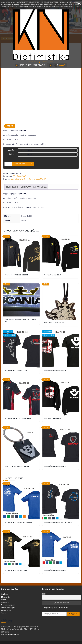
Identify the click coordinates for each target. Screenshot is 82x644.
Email (44, 581)
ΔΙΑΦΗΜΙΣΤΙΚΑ (21, 636)
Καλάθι (4, 586)
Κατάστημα (5, 589)
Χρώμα (11, 141)
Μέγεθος (11, 137)
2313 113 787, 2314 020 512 (30, 65)
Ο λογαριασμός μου (8, 592)
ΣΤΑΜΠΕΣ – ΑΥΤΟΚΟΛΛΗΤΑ (67, 636)
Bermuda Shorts (17, 166)
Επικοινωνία (5, 584)
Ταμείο (3, 599)
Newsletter (5, 581)
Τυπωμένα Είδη (23, 163)
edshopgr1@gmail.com (12, 621)
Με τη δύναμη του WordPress (31, 631)
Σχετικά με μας (6, 597)
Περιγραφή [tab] (12, 173)
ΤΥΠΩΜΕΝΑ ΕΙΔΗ (49, 636)
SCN (15, 163)
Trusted (48, 631)
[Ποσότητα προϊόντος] (8, 150)
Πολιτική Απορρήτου (8, 594)
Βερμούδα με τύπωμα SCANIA (35, 166)
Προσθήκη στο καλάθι (23, 150)
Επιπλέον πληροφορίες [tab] (34, 173)
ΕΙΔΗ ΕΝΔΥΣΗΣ (35, 636)
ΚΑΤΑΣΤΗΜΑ (9, 636)
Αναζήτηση (73, 600)
